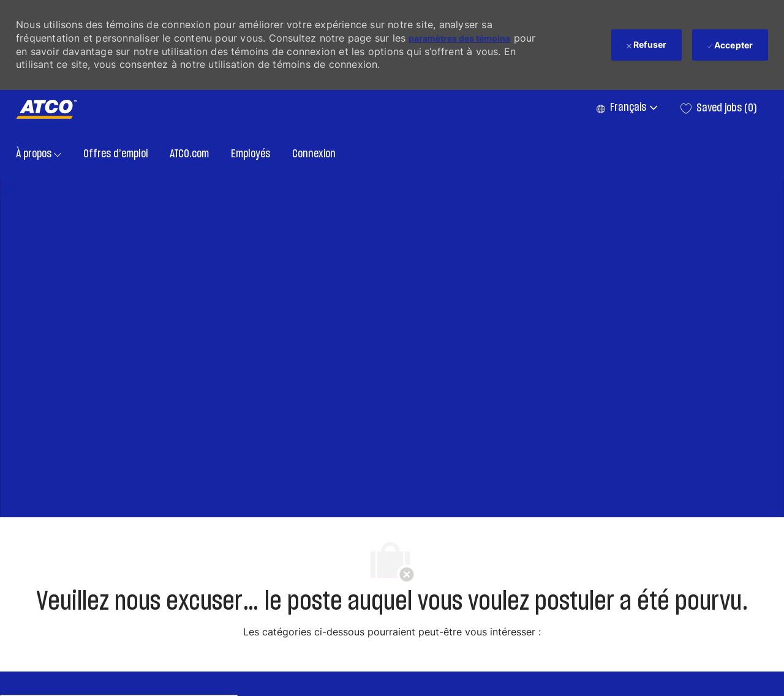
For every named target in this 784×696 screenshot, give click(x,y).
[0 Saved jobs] (719, 108)
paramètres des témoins (459, 38)
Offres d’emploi (115, 154)
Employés (251, 154)
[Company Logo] (47, 109)
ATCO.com (189, 154)
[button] (626, 108)
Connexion (314, 154)
